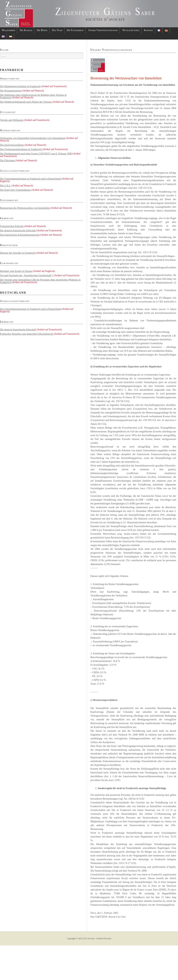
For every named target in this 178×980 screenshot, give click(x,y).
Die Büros (42, 30)
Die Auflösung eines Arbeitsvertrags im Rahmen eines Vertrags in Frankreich (33, 96)
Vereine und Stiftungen (12, 120)
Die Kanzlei (26, 30)
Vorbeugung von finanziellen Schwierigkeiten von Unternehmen (33, 138)
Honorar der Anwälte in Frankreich (18, 253)
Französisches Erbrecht (12, 226)
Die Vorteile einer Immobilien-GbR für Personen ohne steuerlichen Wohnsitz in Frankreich (40, 281)
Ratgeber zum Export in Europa (16, 271)
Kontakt (149, 30)
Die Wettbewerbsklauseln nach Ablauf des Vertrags (26, 102)
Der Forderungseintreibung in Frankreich (21, 149)
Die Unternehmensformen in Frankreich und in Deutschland (30, 179)
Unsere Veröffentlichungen (103, 30)
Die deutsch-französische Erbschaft (18, 231)
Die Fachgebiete (75, 30)
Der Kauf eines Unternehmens (15, 190)
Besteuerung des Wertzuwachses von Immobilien (25, 208)
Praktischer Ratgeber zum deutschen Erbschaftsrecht (27, 334)
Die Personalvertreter (11, 91)
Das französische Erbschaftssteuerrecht (20, 235)
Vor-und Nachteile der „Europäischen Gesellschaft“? (27, 275)
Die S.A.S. (5, 186)
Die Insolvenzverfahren (12, 145)
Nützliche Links (131, 30)
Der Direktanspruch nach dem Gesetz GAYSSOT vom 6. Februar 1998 (36, 154)
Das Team (57, 30)
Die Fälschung (7, 161)
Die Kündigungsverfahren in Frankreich (20, 86)
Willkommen (8, 30)
